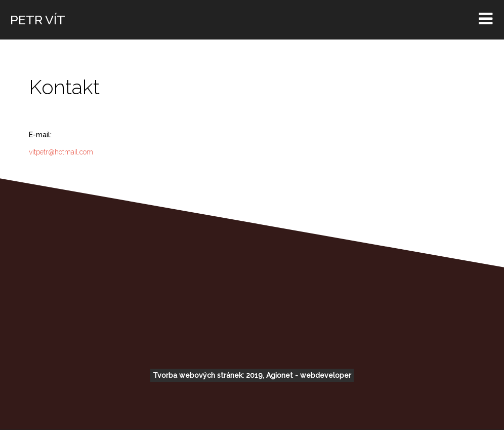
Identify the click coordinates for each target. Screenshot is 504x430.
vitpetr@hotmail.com (61, 152)
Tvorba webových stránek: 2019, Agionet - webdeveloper (252, 375)
